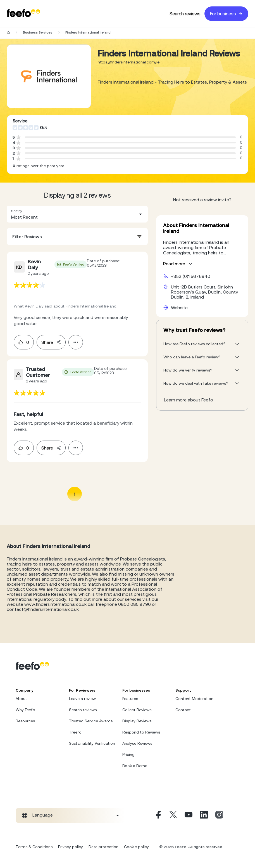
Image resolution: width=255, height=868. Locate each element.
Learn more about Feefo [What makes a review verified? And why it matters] (189, 400)
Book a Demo (135, 766)
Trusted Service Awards (91, 721)
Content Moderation (194, 699)
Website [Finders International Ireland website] (179, 308)
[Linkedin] (204, 815)
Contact (183, 710)
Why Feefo (25, 710)
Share (51, 342)
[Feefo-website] (23, 14)
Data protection (103, 847)
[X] (173, 815)
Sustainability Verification (92, 743)
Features (130, 699)
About (21, 699)
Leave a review (82, 699)
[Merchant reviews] (49, 76)
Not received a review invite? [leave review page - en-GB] (202, 200)
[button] (77, 214)
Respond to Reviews (141, 732)
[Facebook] (158, 815)
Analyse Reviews (137, 743)
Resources (25, 721)
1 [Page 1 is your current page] (74, 494)
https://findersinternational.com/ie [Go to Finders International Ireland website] (129, 62)
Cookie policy (136, 847)
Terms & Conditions (34, 847)
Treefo (75, 732)
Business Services (38, 32)
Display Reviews (137, 721)
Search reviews (185, 14)
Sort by (17, 211)
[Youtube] (189, 815)
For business (226, 14)
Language (43, 815)
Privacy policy (71, 847)
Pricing (128, 755)
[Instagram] (219, 815)
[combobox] (77, 214)
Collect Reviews (137, 710)
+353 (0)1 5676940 (191, 276)
